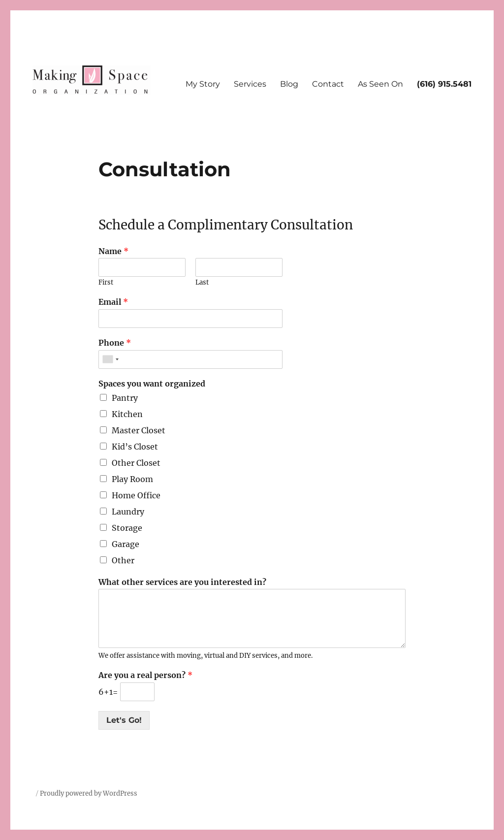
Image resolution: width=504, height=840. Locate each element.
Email (113, 302)
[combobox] (110, 359)
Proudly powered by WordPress (89, 793)
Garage (126, 544)
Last (202, 283)
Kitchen (127, 414)
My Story (203, 84)
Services (250, 84)
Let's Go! (124, 720)
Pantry (125, 398)
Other (123, 560)
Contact (328, 84)
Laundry (128, 512)
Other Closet (136, 463)
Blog (289, 84)
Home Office (136, 495)
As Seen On (380, 84)
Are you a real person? (145, 675)
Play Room (132, 479)
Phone (115, 343)
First (106, 283)
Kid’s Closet (135, 447)
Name (113, 251)
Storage (127, 528)
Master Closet (139, 430)
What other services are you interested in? (182, 582)
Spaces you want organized (152, 384)
